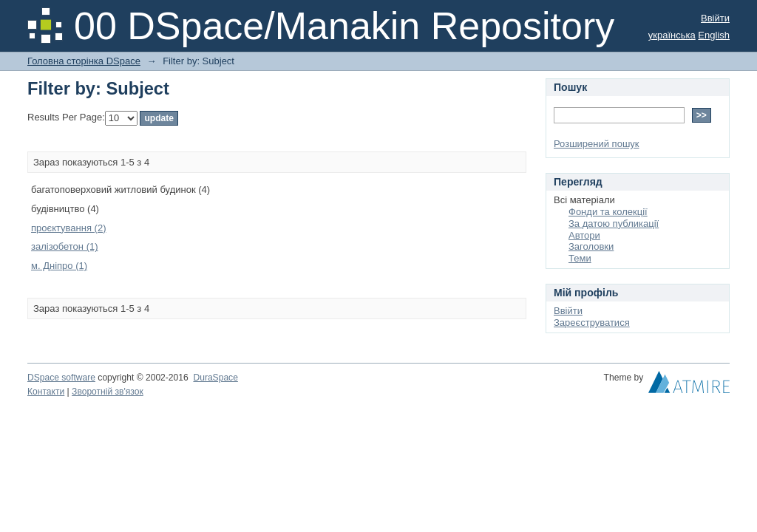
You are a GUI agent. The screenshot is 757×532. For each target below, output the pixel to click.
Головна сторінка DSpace (84, 61)
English (714, 35)
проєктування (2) (68, 228)
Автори (584, 235)
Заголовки (591, 246)
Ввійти (715, 18)
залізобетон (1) (65, 246)
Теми (580, 258)
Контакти (46, 392)
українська (672, 35)
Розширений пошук (597, 144)
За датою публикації (614, 224)
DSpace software (61, 378)
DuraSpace (215, 378)
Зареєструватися (592, 323)
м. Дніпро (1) (59, 266)
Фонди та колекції (608, 212)
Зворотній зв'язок (108, 392)
